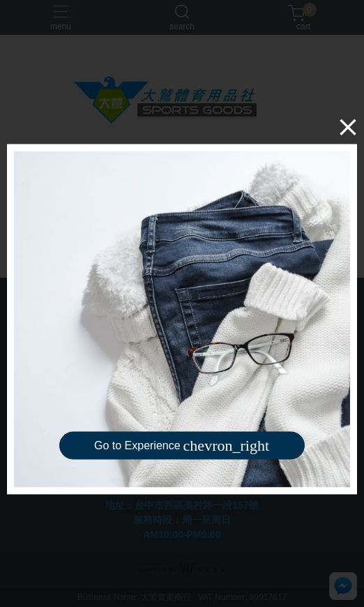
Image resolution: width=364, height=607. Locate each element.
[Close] (348, 127)
